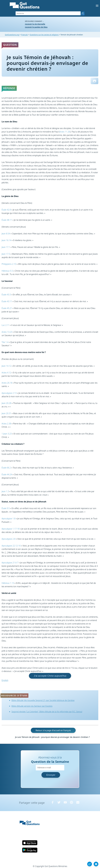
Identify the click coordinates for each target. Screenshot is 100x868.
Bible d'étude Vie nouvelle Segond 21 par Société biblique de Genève (43, 700)
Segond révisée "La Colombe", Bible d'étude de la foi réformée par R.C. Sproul (47, 712)
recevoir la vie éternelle (35, 24)
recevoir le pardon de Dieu (36, 27)
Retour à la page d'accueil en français (53, 730)
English (5, 680)
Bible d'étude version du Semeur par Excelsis (32, 706)
